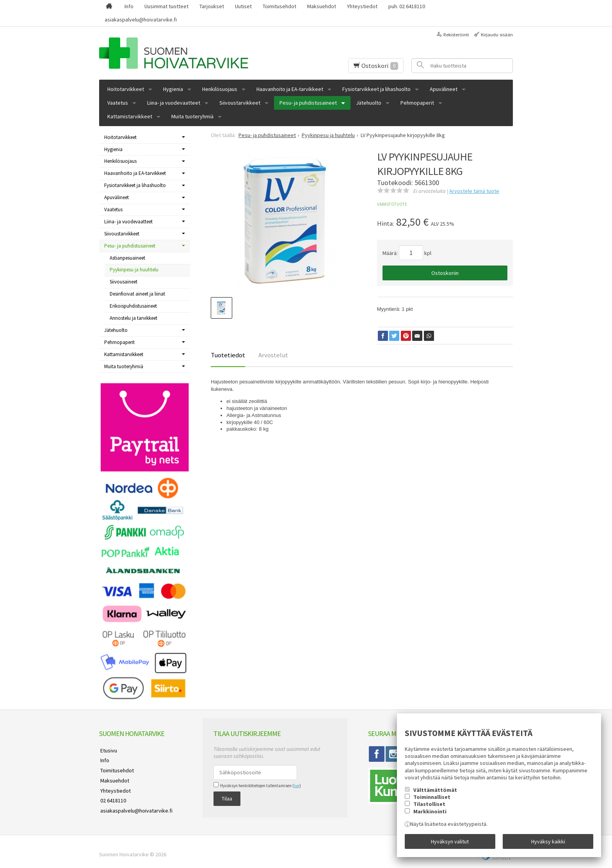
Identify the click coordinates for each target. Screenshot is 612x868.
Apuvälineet (444, 89)
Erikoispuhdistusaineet (133, 306)
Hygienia (173, 89)
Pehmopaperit (417, 103)
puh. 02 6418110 (407, 6)
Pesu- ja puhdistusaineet (308, 103)
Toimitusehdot (279, 6)
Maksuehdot (322, 6)
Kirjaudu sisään (497, 35)
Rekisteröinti (456, 35)
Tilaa (227, 798)
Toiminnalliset (432, 798)
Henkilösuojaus (220, 89)
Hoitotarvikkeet (126, 89)
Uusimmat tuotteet (166, 6)
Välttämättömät (435, 791)
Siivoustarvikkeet (240, 103)
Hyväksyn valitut (450, 842)
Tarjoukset (212, 6)
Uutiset (243, 6)
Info (129, 6)
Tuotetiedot (228, 355)
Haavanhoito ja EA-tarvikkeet (290, 89)
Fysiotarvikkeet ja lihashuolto (376, 89)
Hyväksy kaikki (548, 842)
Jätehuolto (369, 103)
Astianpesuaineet (127, 258)
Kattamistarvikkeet (130, 116)
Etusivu (108, 750)
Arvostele (474, 191)
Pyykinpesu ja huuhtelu (134, 270)
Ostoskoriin (445, 273)
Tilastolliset (429, 806)
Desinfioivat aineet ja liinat (137, 294)
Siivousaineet (124, 282)
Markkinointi (430, 813)
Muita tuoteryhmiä (192, 116)
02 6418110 (112, 797)
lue (297, 786)
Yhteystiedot (362, 6)
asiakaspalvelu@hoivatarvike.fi (141, 20)
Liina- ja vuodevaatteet (174, 103)
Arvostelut (273, 355)
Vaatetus (118, 103)
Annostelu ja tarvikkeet (133, 318)
